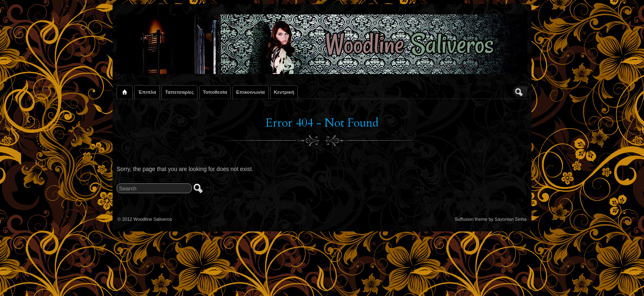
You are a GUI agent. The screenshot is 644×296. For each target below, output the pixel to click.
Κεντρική (284, 92)
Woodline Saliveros (153, 219)
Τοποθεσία (215, 92)
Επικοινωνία (251, 92)
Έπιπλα (147, 92)
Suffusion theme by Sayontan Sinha (491, 219)
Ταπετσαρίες (179, 92)
